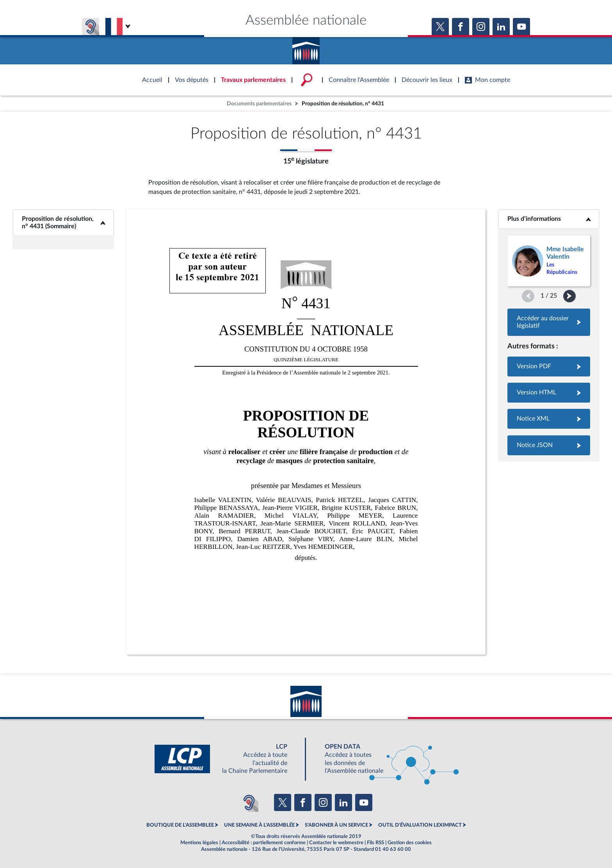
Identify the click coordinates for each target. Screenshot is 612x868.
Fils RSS (375, 843)
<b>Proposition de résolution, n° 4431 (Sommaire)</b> (63, 223)
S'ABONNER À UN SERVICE (336, 825)
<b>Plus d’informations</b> (549, 219)
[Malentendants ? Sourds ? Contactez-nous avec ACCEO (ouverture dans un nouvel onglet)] (249, 802)
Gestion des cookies (410, 843)
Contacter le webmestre (336, 843)
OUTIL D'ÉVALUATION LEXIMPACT (420, 825)
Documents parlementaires (259, 104)
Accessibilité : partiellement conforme (264, 843)
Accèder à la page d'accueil (306, 48)
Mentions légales (199, 843)
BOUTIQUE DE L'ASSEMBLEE (180, 825)
